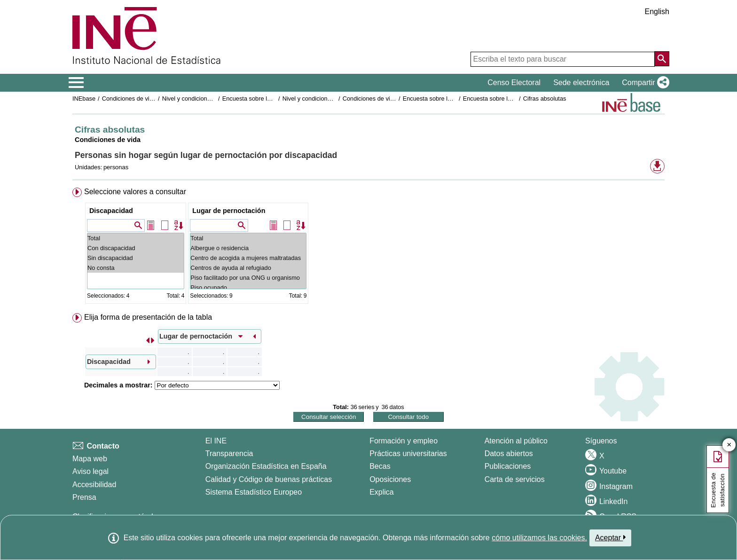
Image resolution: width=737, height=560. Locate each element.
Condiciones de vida (129, 99)
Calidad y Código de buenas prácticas (269, 479)
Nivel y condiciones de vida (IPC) (206, 99)
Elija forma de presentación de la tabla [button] (148, 317)
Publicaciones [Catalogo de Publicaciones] (508, 466)
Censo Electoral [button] (514, 83)
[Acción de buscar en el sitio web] (662, 59)
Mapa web (90, 459)
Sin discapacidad (136, 258)
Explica (382, 492)
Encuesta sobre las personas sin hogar (274, 99)
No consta (136, 268)
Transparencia (229, 454)
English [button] (657, 12)
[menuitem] (368, 248)
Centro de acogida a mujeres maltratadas (248, 258)
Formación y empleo (404, 441)
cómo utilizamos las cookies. (539, 538)
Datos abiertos (509, 454)
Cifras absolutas (545, 99)
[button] (644, 83)
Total (136, 238)
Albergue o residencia (248, 248)
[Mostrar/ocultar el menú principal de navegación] (76, 83)
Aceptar (610, 537)
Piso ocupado (248, 288)
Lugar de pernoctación (229, 211)
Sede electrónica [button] (581, 83)
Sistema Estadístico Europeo (254, 492)
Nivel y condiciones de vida (319, 99)
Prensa (84, 497)
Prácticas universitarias (408, 454)
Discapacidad (111, 211)
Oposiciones (390, 479)
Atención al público (516, 441)
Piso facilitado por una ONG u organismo (248, 278)
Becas (380, 466)
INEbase (84, 99)
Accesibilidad (94, 485)
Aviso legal (90, 471)
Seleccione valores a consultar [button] (135, 192)
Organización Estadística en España (266, 466)
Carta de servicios (515, 479)
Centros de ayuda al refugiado (248, 268)
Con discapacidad (136, 248)
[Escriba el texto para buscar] (563, 59)
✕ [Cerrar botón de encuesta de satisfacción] (729, 445)
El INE (216, 441)
